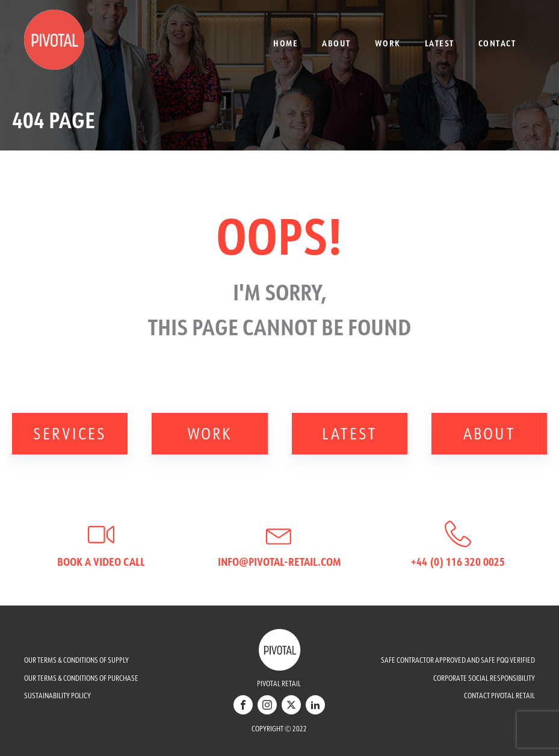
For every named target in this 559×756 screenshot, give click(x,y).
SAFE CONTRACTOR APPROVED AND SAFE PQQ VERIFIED (458, 660)
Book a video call (101, 562)
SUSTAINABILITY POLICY (57, 696)
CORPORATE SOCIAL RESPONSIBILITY (484, 678)
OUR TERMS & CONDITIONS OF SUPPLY (76, 660)
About (336, 43)
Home (286, 43)
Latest (440, 43)
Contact (497, 43)
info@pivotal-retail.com (279, 562)
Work (388, 43)
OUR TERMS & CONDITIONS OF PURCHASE (81, 678)
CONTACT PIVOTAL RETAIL (499, 696)
